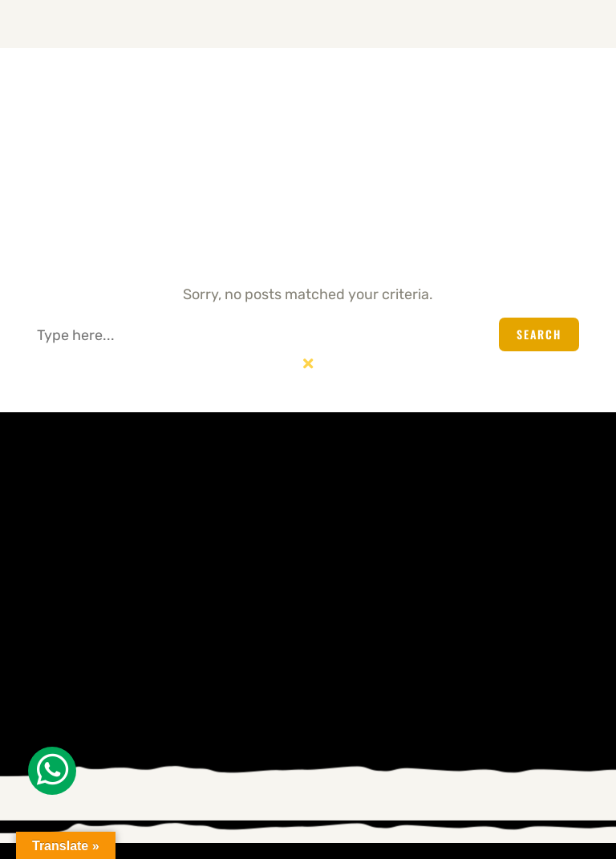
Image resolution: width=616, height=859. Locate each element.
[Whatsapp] (52, 771)
